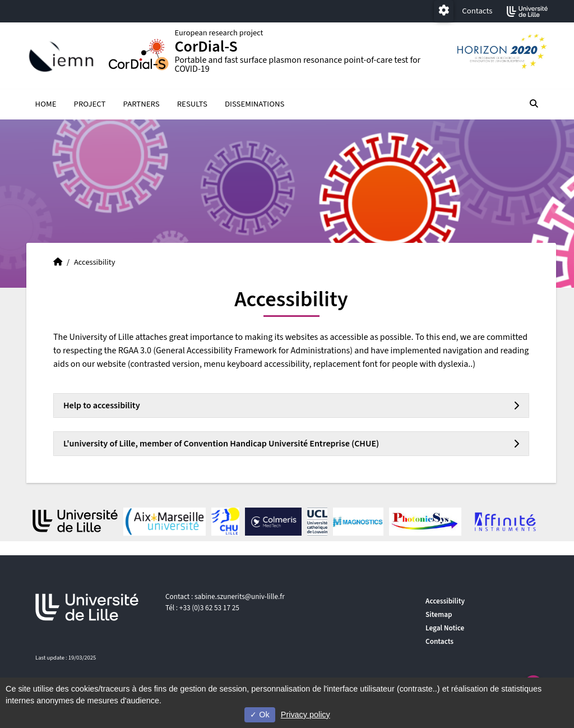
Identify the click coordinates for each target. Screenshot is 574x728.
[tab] (291, 406)
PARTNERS (142, 105)
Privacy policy (305, 715)
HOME (46, 105)
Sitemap (439, 614)
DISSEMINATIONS (254, 105)
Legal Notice (445, 628)
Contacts (477, 11)
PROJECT (90, 105)
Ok (260, 715)
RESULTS (192, 105)
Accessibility (445, 601)
